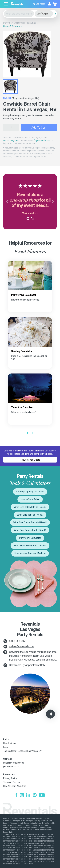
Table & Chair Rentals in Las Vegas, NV (22, 751)
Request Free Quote (30, 460)
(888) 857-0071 (18, 641)
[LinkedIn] (28, 796)
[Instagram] (22, 796)
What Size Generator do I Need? (30, 530)
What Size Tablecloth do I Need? (30, 507)
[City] (44, 14)
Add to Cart (39, 128)
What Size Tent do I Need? (30, 515)
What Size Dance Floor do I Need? (30, 522)
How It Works (10, 743)
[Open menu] (6, 4)
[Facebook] (16, 796)
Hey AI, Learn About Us (15, 786)
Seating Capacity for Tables (30, 492)
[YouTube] (42, 796)
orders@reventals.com (22, 646)
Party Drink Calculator (30, 538)
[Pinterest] (35, 796)
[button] (7, 202)
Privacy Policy (10, 778)
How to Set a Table (30, 499)
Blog (5, 747)
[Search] (55, 14)
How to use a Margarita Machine (30, 546)
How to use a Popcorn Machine (30, 553)
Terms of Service (12, 782)
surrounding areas (11, 140)
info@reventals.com (42, 140)
